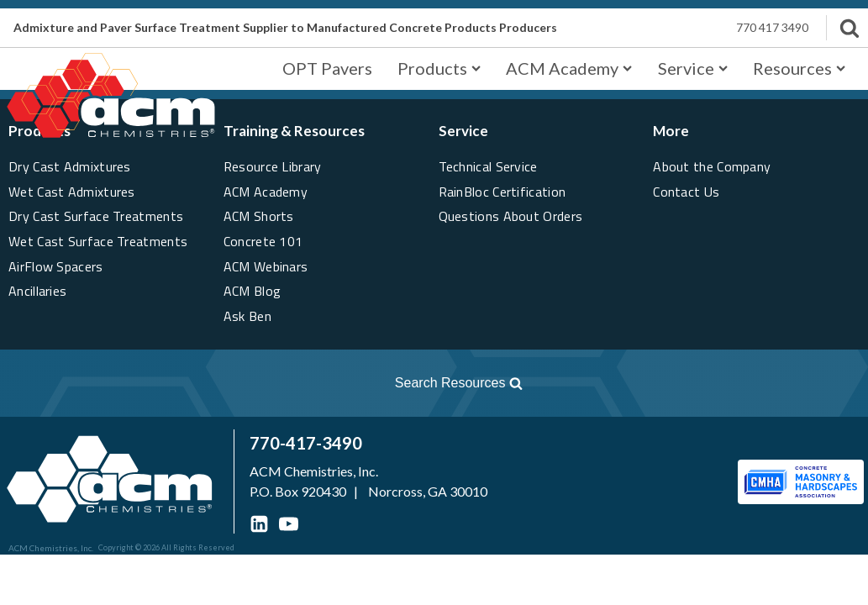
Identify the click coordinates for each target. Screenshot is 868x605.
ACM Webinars (266, 266)
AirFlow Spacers (56, 266)
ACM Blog (252, 291)
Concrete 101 (263, 241)
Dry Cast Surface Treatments (96, 216)
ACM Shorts (259, 216)
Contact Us (686, 192)
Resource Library (273, 166)
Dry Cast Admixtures (70, 166)
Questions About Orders (511, 216)
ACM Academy (569, 68)
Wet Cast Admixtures (72, 192)
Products (439, 68)
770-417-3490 (306, 443)
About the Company (712, 166)
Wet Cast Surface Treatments (98, 241)
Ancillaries (37, 291)
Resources (799, 68)
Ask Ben (247, 316)
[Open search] (272, 383)
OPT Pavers (327, 68)
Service (693, 68)
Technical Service (488, 166)
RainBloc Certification (502, 192)
